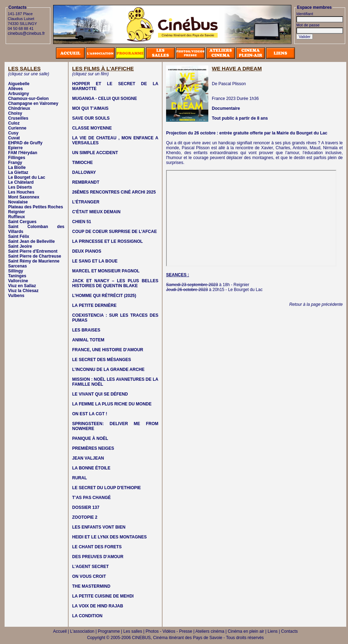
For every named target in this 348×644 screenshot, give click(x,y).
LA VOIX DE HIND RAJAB (98, 606)
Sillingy (16, 271)
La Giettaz (18, 172)
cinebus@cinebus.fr (26, 33)
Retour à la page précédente (316, 304)
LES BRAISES (86, 330)
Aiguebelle (19, 84)
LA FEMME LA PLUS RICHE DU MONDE (112, 404)
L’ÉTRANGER (86, 202)
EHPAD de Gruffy (25, 143)
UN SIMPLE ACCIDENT (95, 153)
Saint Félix (19, 236)
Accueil (60, 631)
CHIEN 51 (82, 222)
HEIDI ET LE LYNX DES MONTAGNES (109, 537)
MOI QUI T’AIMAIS (90, 108)
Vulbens (16, 296)
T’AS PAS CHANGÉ (91, 498)
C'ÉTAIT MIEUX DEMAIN (96, 212)
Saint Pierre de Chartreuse (35, 256)
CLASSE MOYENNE (92, 128)
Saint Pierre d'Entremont (33, 251)
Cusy (13, 133)
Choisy (15, 113)
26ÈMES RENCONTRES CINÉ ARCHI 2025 (114, 192)
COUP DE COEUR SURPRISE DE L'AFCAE (115, 232)
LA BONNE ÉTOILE (91, 468)
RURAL (80, 478)
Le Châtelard (21, 182)
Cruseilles (18, 118)
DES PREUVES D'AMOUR (98, 557)
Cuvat (14, 138)
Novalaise (18, 202)
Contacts (289, 631)
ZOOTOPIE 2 (85, 517)
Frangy (15, 163)
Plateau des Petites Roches (36, 207)
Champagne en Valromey (33, 103)
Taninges (17, 276)
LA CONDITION (87, 616)
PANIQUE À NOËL (90, 438)
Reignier (17, 212)
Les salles (133, 631)
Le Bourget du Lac (27, 177)
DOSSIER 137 (86, 507)
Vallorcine (18, 281)
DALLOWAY (84, 172)
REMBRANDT (86, 182)
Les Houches (21, 192)
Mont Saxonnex (24, 197)
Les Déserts (20, 187)
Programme (109, 631)
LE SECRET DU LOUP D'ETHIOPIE (106, 488)
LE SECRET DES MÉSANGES (102, 360)
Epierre (15, 148)
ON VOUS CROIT (89, 576)
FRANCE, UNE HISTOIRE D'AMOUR (108, 350)
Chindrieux (19, 108)
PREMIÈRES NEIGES (93, 448)
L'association (82, 631)
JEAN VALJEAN (88, 458)
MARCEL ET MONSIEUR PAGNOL (106, 271)
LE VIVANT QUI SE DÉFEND (100, 394)
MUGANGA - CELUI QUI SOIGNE (105, 99)
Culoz (14, 123)
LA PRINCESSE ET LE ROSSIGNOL (107, 241)
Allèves (15, 89)
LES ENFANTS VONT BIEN (99, 527)
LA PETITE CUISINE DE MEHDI (103, 596)
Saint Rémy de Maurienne (34, 261)
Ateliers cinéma (210, 631)
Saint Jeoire (20, 246)
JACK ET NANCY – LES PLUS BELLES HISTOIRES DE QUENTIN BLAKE (115, 283)
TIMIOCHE (83, 163)
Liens (273, 631)
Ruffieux (17, 217)
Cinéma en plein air (246, 631)
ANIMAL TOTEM (88, 340)
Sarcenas (17, 266)
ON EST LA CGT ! (90, 414)
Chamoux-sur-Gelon (28, 99)
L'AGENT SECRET (90, 567)
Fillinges (17, 158)
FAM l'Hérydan (23, 153)
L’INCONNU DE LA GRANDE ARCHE (108, 370)
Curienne (17, 128)
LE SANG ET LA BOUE (95, 261)
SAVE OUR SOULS (91, 118)
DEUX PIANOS (87, 251)
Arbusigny (18, 94)
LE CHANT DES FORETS (97, 547)
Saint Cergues (22, 222)
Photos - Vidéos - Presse (169, 631)
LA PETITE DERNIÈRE (94, 305)
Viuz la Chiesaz (23, 291)
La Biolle (17, 168)
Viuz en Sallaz (22, 286)
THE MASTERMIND (91, 586)
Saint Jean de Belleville (31, 241)
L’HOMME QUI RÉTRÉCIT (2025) (104, 296)
